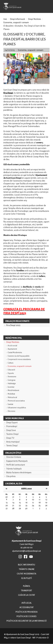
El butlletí (27, 578)
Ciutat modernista (26, 574)
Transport (26, 591)
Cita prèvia (11, 476)
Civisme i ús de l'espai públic (19, 356)
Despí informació (17, 19)
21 (13, 505)
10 (33, 500)
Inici (5, 19)
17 (33, 503)
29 (20, 508)
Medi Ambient (13, 390)
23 (26, 505)
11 (40, 500)
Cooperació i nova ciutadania (19, 359)
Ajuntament (12, 349)
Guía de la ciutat (27, 595)
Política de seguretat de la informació (27, 621)
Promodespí (12, 426)
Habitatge (12, 383)
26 (46, 505)
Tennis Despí (12, 446)
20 (7, 505)
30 (26, 508)
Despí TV (10, 438)
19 (46, 503)
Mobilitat (11, 394)
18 (40, 503)
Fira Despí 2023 (13, 325)
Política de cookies (26, 616)
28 (13, 508)
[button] (26, 83)
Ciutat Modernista (15, 352)
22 (20, 505)
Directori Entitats (14, 457)
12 (46, 500)
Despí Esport (12, 423)
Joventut (11, 387)
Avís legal (26, 603)
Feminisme (12, 377)
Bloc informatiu (26, 565)
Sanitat (10, 404)
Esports (11, 373)
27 (7, 508)
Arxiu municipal (13, 442)
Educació (11, 370)
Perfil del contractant (16, 465)
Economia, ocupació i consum (20, 366)
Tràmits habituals (14, 469)
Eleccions (11, 411)
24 (33, 505)
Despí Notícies (13, 342)
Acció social (12, 346)
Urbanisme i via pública (17, 408)
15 (20, 503)
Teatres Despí (12, 434)
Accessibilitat (27, 607)
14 (13, 503)
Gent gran (12, 380)
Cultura (10, 363)
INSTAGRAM (20, 557)
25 (40, 505)
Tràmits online (27, 569)
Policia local (12, 397)
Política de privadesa (26, 612)
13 (7, 503)
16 (26, 503)
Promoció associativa (16, 401)
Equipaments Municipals (17, 461)
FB (26, 557)
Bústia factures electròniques (19, 473)
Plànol (27, 586)
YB (31, 557)
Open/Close (49, 7)
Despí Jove (11, 430)
